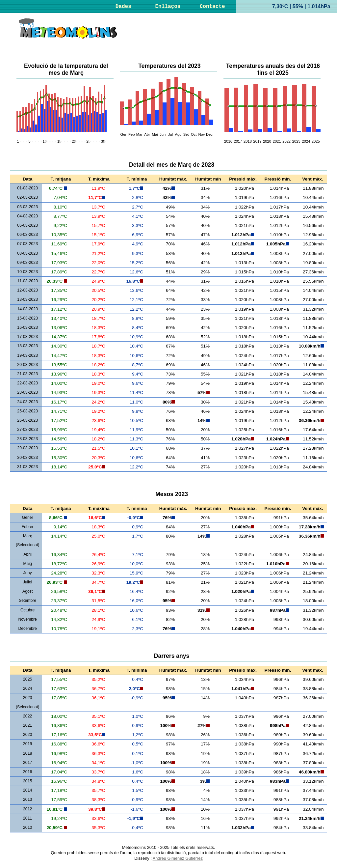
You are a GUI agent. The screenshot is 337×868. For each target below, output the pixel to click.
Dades (123, 7)
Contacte (212, 7)
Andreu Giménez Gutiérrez (178, 858)
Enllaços (168, 7)
